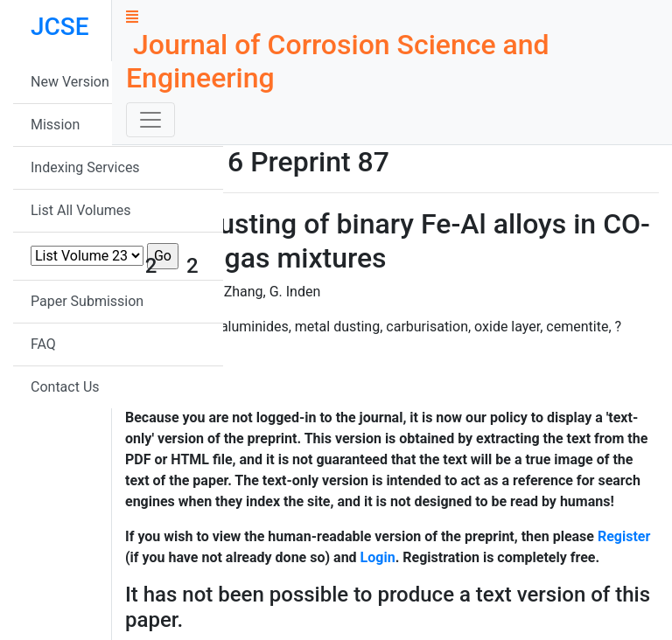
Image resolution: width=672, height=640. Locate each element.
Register (624, 536)
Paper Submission (87, 301)
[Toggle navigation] (150, 120)
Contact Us (65, 387)
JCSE (60, 27)
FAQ (43, 344)
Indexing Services (85, 167)
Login (378, 557)
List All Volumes (81, 210)
